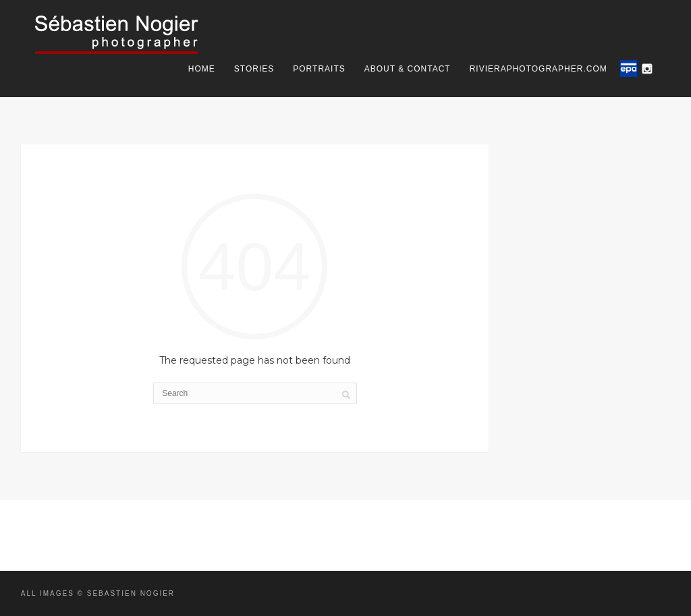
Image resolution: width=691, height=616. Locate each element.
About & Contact (408, 69)
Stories (254, 69)
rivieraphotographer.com (538, 69)
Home (202, 69)
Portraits (319, 69)
